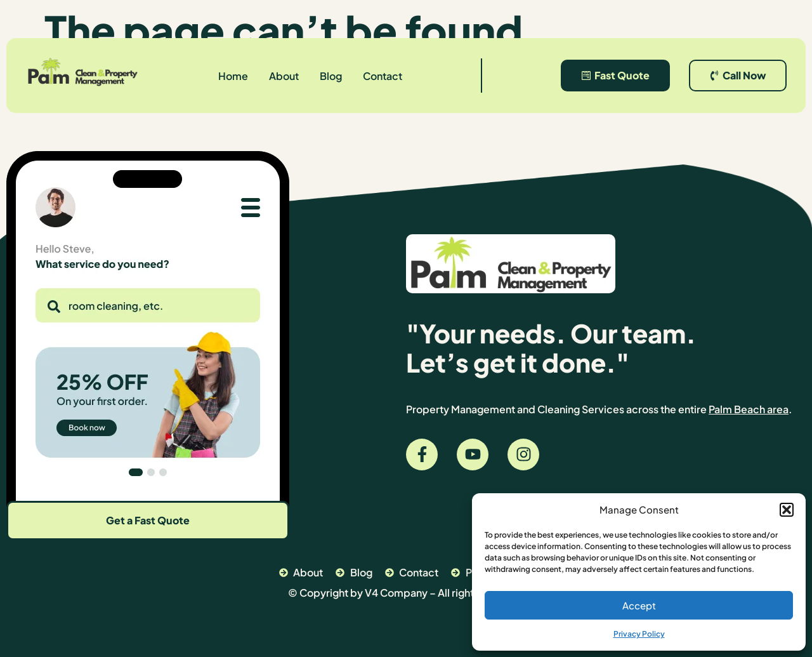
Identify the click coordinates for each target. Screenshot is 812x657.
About (284, 76)
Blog (331, 76)
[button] (787, 510)
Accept (639, 605)
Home (233, 76)
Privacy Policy (639, 634)
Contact (383, 76)
